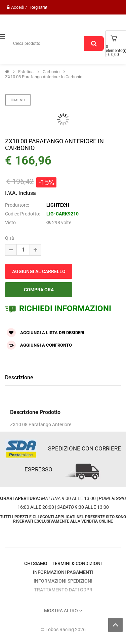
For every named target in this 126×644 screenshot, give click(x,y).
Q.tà (10, 238)
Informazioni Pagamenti (63, 572)
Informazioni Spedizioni (63, 581)
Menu (18, 100)
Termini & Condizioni (77, 563)
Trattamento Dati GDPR (63, 590)
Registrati (39, 7)
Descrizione (19, 377)
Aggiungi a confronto (39, 345)
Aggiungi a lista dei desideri (46, 333)
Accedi (18, 7)
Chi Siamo (36, 563)
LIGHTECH (58, 205)
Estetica (26, 72)
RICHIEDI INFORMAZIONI (58, 309)
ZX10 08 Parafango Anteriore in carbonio (44, 77)
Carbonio (51, 72)
